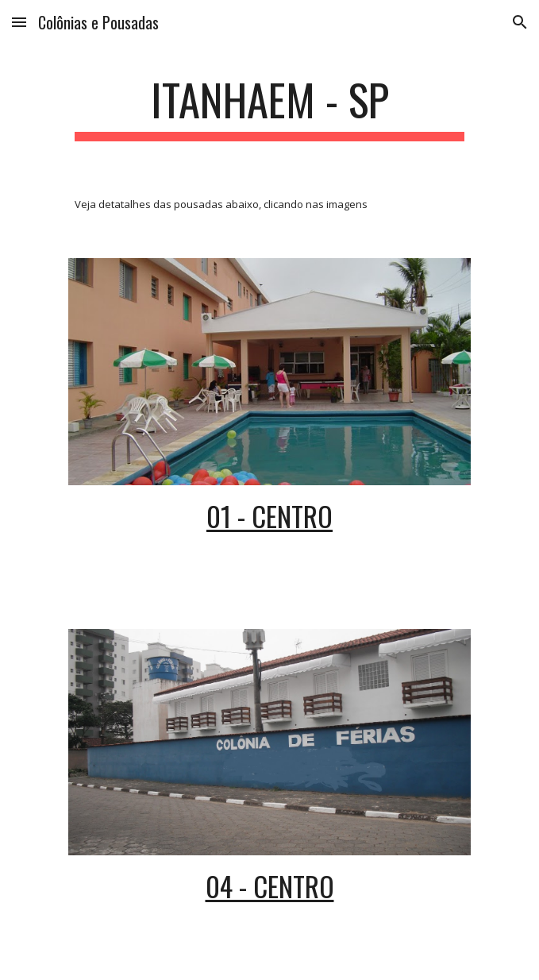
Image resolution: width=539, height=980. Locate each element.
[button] (19, 22)
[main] (269, 107)
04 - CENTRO (270, 886)
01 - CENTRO (269, 516)
